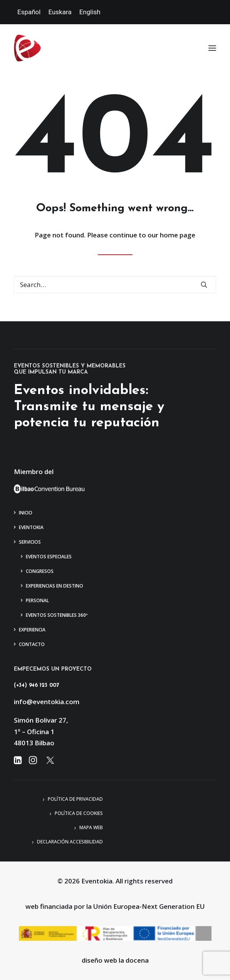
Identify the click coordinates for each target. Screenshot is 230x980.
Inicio (26, 513)
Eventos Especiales (49, 557)
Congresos (40, 571)
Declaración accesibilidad (70, 842)
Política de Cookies (79, 813)
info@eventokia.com (47, 702)
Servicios (30, 542)
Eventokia (31, 527)
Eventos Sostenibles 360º (57, 615)
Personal (37, 600)
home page (178, 235)
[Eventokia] (27, 48)
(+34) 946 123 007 (36, 685)
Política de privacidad (75, 799)
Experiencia (32, 630)
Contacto (32, 644)
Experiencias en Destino (55, 586)
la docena (134, 960)
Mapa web (91, 827)
